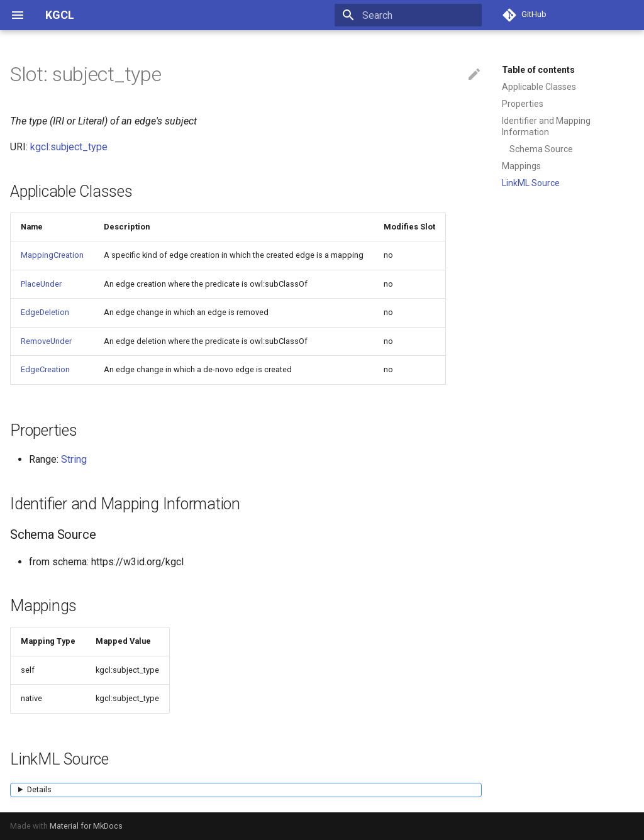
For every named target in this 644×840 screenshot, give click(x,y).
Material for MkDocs (86, 826)
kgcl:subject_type (69, 147)
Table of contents (538, 70)
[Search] (408, 15)
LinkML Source (531, 183)
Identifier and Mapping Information (546, 126)
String (74, 459)
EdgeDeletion (45, 312)
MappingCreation (52, 255)
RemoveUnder (46, 341)
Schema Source (541, 149)
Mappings (521, 166)
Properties (523, 104)
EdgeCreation (45, 369)
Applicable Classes (539, 87)
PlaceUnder (41, 284)
